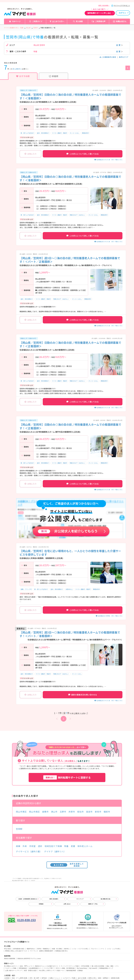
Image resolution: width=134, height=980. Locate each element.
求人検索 (79, 21)
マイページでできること (122, 6)
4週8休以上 (69, 589)
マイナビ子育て (49, 968)
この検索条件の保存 (108, 57)
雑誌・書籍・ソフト (113, 966)
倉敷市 (45, 812)
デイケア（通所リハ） (55, 851)
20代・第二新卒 (34, 978)
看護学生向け (31, 949)
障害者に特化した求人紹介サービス (16, 951)
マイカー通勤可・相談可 (60, 133)
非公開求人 (17, 69)
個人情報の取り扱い (106, 899)
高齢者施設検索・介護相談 (74, 971)
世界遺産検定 (23, 968)
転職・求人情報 (57, 949)
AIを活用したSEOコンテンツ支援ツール (51, 971)
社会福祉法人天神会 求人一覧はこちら (110, 616)
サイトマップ (80, 899)
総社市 (81, 812)
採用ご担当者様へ (104, 6)
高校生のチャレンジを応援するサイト (47, 966)
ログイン (122, 13)
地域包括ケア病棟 (53, 846)
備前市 (107, 812)
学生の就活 (7, 949)
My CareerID (93, 968)
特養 (66, 846)
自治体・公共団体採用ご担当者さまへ (28, 899)
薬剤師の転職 (115, 978)
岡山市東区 (21, 812)
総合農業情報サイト (36, 968)
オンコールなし (75, 133)
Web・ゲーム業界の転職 (19, 978)
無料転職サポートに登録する (67, 777)
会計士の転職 (82, 978)
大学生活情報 (85, 966)
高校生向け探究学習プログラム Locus (29, 959)
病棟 (18, 846)
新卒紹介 (44, 978)
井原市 (72, 812)
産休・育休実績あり (43, 133)
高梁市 (89, 812)
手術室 (32, 846)
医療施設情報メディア (106, 968)
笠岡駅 (19, 829)
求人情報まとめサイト (11, 966)
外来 (25, 846)
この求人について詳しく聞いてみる (83, 154)
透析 (40, 846)
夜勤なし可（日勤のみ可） (29, 90)
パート (102, 949)
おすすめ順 (23, 76)
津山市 (54, 812)
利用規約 (41, 904)
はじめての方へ (58, 21)
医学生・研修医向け (44, 949)
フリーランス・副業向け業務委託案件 (41, 951)
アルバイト (94, 949)
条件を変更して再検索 (67, 865)
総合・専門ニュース (26, 966)
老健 (73, 846)
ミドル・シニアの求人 (114, 949)
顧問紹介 (106, 978)
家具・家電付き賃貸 (30, 971)
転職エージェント (55, 978)
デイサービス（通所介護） (29, 851)
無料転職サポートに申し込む (99, 13)
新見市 (98, 812)
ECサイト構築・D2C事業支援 (65, 968)
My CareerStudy (82, 968)
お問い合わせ (67, 904)
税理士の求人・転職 (95, 978)
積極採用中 (85, 133)
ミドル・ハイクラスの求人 (80, 949)
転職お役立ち (121, 21)
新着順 (54, 76)
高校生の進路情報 (10, 959)
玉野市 (63, 812)
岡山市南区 (35, 812)
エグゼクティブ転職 (69, 978)
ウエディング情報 (11, 968)
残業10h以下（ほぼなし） (78, 215)
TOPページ (16, 21)
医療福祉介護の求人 (62, 951)
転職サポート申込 (93, 904)
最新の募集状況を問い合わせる (83, 695)
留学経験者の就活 (19, 949)
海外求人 (67, 949)
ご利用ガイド (37, 21)
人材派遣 (7, 978)
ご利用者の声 (100, 21)
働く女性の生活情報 (98, 966)
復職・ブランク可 (26, 589)
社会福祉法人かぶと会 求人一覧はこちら (109, 160)
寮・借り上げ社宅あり (27, 133)
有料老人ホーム (85, 846)
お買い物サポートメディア (14, 971)
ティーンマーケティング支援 (70, 966)
